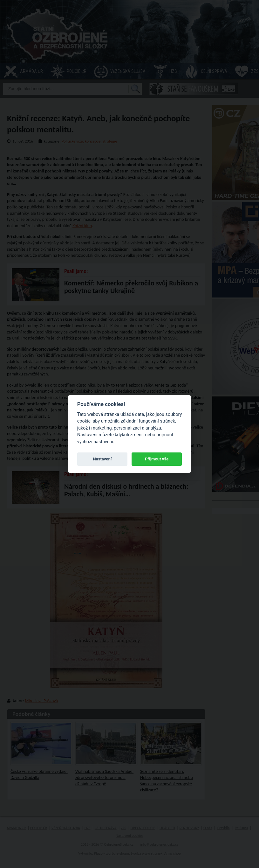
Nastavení (102, 459)
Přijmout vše (157, 459)
